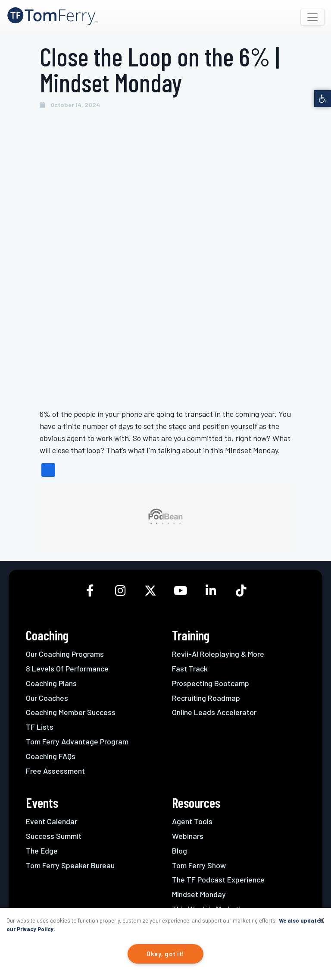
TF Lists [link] (40, 727)
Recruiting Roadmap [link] (206, 698)
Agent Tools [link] (192, 821)
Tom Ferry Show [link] (199, 865)
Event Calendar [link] (52, 821)
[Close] (322, 920)
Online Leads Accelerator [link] (214, 712)
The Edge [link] (42, 851)
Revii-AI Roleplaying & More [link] (218, 654)
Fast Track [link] (190, 668)
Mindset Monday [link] (199, 894)
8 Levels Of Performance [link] (67, 668)
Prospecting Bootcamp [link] (211, 683)
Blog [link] (180, 851)
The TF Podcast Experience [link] (218, 879)
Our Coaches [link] (47, 698)
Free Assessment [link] (55, 771)
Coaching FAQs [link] (51, 756)
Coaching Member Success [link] (71, 712)
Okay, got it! (165, 954)
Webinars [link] (188, 836)
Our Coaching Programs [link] (65, 654)
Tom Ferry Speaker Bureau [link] (70, 865)
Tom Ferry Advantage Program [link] (77, 741)
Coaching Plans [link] (51, 683)
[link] (323, 99)
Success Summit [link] (54, 836)
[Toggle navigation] (312, 17)
